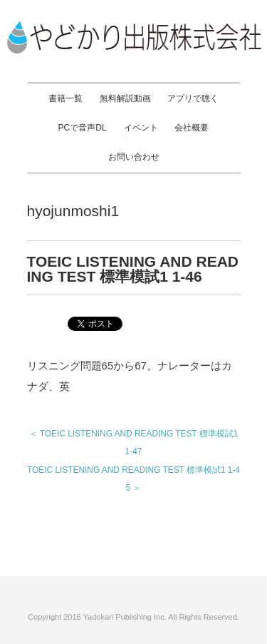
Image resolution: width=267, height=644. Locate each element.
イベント (141, 128)
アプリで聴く (193, 98)
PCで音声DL (83, 128)
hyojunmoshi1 (73, 211)
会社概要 (192, 128)
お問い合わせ (134, 157)
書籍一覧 (66, 98)
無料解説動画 (125, 98)
